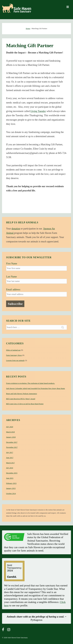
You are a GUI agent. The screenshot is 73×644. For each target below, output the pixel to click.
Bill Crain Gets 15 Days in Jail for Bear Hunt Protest (25, 404)
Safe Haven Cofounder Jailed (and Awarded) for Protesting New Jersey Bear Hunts (35, 388)
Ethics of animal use (13, 350)
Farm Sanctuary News (14, 355)
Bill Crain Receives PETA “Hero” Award (21, 399)
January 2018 (11, 437)
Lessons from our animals (15, 360)
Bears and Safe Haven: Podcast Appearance (22, 394)
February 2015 (11, 483)
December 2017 (12, 442)
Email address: (13, 290)
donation (16, 229)
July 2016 (10, 468)
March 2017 (10, 463)
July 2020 (10, 427)
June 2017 (10, 458)
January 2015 (11, 488)
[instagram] (9, 630)
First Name (12, 264)
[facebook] (4, 630)
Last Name (11, 277)
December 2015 (12, 473)
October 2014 (11, 493)
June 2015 (10, 478)
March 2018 (10, 432)
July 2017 (10, 452)
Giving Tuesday (38, 111)
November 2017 (12, 447)
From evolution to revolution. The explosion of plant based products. (30, 383)
